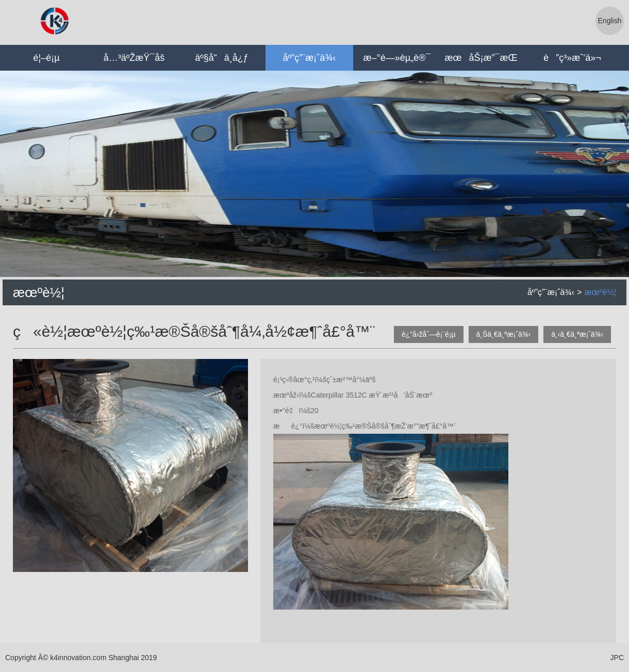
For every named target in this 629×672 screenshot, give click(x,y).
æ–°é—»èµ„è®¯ (397, 58)
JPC (617, 658)
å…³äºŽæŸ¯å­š (134, 58)
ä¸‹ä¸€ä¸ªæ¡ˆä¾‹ (577, 334)
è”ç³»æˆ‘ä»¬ (572, 58)
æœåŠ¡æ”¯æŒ (485, 58)
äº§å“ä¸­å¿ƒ (222, 58)
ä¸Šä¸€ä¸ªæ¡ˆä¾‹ (504, 334)
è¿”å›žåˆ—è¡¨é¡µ (429, 334)
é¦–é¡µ (46, 58)
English (610, 21)
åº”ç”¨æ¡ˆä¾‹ (310, 58)
